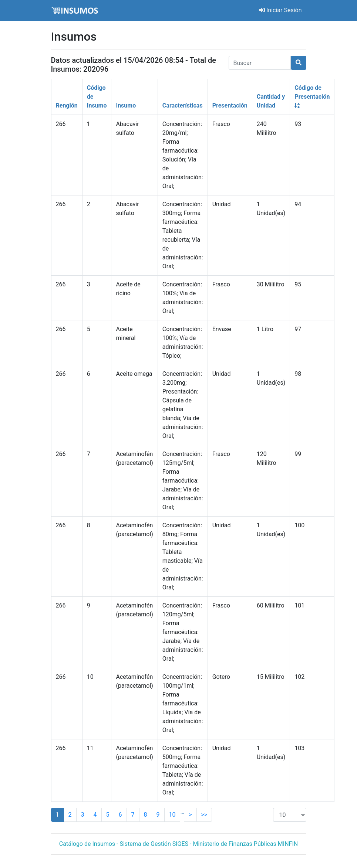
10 (172, 815)
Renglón (67, 105)
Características (183, 105)
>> (204, 815)
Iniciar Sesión (280, 10)
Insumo (126, 105)
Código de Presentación (312, 96)
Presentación (230, 105)
